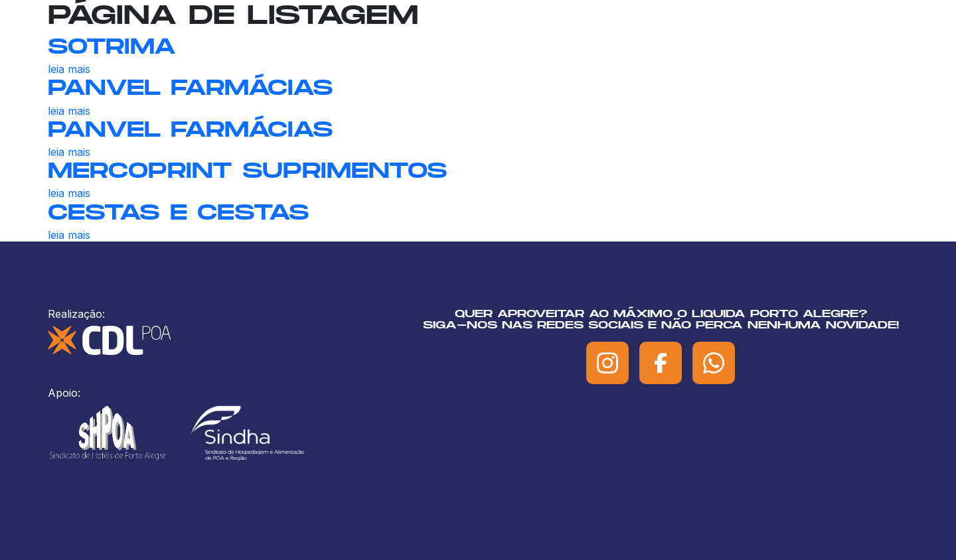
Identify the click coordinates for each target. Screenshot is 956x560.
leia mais (69, 69)
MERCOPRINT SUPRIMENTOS (248, 170)
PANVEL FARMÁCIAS (191, 87)
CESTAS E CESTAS (179, 212)
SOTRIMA (112, 46)
